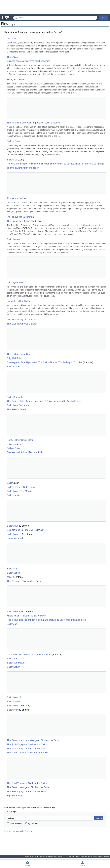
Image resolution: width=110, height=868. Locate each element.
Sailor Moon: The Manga (19, 491)
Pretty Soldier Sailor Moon (20, 440)
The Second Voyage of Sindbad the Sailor (28, 787)
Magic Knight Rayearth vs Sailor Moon (26, 616)
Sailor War (12, 569)
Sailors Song (13, 141)
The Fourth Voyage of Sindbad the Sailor (28, 753)
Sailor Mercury (14, 612)
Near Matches (15, 824)
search (99, 818)
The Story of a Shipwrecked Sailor (24, 581)
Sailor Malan (13, 239)
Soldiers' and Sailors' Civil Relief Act (25, 530)
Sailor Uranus (14, 702)
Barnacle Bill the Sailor (18, 301)
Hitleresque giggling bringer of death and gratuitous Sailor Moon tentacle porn (46, 620)
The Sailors (13, 57)
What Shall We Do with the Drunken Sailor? (29, 655)
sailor (10, 577)
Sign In (104, 18)
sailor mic (12, 444)
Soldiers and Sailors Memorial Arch (25, 452)
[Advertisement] (55, 7)
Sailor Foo (12, 160)
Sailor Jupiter (14, 495)
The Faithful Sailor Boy (19, 354)
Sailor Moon (13, 706)
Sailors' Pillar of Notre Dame (21, 487)
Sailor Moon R (14, 534)
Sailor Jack (12, 624)
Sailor (10, 483)
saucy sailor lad (15, 538)
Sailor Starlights (15, 397)
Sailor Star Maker (16, 663)
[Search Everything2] (55, 18)
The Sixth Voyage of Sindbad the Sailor (27, 744)
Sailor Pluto (13, 710)
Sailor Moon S (14, 697)
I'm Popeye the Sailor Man (20, 217)
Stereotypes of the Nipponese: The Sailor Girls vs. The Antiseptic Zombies (45, 362)
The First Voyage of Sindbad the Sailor (27, 791)
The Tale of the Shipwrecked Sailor (25, 221)
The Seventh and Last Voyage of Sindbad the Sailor (33, 740)
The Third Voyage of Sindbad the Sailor (27, 783)
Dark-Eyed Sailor (16, 283)
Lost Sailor (12, 39)
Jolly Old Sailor (15, 358)
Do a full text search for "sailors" (18, 831)
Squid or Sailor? (15, 796)
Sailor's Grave (14, 367)
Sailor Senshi (14, 573)
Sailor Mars (13, 526)
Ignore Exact (32, 824)
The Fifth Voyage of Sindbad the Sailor (27, 749)
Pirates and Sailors (16, 198)
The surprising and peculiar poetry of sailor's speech (33, 123)
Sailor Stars (13, 659)
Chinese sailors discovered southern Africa (29, 61)
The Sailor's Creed (16, 409)
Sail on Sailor (14, 448)
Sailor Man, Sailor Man (19, 405)
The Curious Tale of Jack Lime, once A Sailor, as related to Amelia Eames (44, 401)
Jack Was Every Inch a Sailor (22, 320)
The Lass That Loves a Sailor (22, 324)
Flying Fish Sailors (16, 80)
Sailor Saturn (14, 667)
